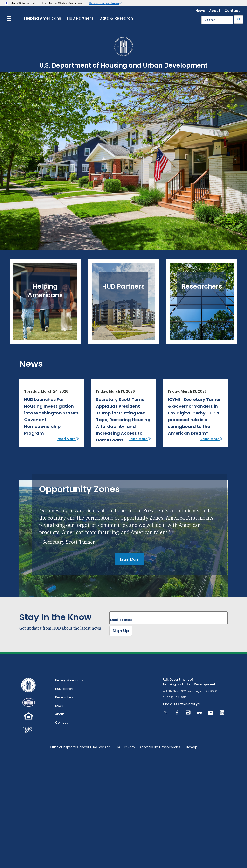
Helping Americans (43, 18)
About (215, 11)
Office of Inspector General (69, 747)
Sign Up (121, 631)
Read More (66, 439)
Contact (232, 11)
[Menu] (9, 18)
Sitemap (191, 747)
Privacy (130, 747)
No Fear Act (101, 747)
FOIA (117, 747)
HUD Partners (80, 18)
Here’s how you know (104, 3)
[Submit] (239, 20)
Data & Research (116, 18)
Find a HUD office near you (182, 704)
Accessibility (149, 747)
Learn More (129, 559)
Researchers (64, 697)
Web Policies (171, 747)
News (200, 11)
